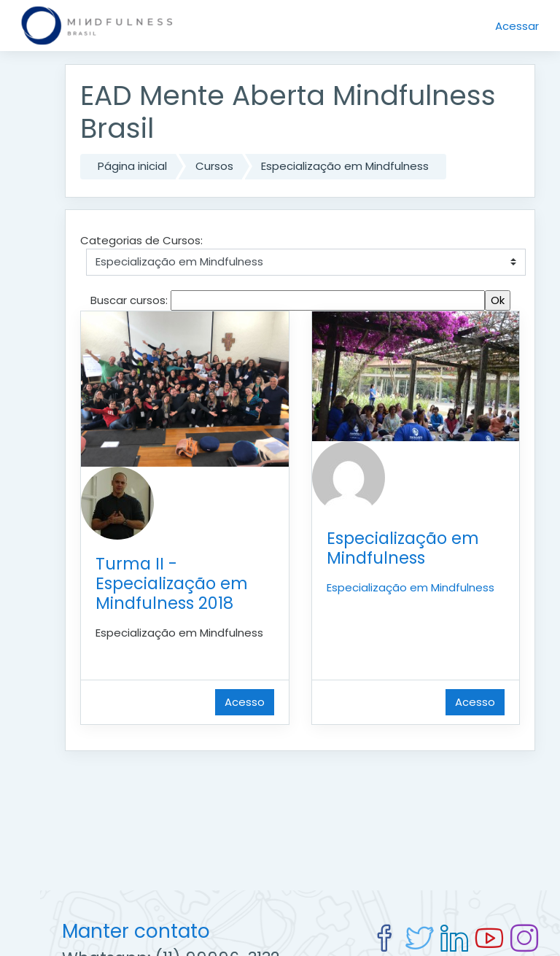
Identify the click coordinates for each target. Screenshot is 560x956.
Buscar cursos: (131, 300)
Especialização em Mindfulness (345, 166)
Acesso (245, 702)
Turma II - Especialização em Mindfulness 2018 (172, 583)
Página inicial (132, 166)
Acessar (517, 26)
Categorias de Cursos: (141, 240)
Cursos (214, 166)
